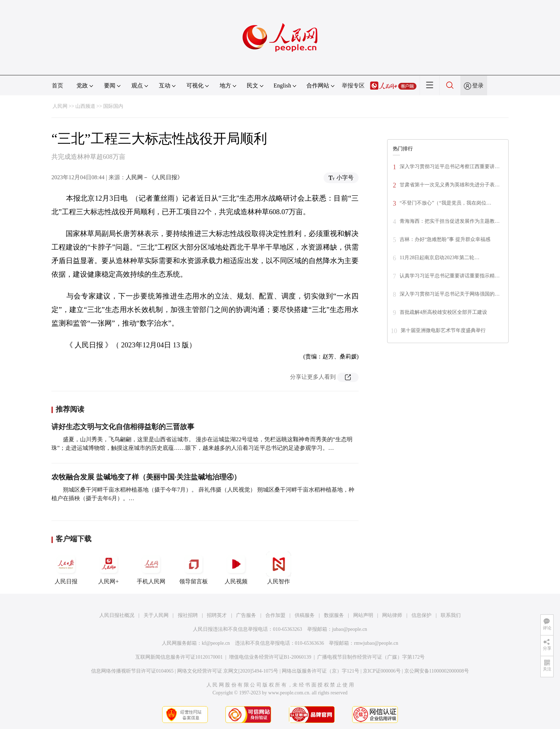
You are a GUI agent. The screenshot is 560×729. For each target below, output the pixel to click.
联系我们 (451, 615)
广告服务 (246, 615)
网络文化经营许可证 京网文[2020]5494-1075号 (228, 671)
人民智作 (279, 568)
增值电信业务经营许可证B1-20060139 (270, 657)
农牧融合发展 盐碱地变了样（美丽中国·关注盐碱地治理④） (146, 477)
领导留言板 (194, 568)
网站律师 (392, 615)
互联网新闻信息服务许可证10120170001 (179, 657)
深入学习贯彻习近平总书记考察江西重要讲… (450, 167)
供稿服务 (305, 615)
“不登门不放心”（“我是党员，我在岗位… (446, 203)
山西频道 (85, 106)
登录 (478, 86)
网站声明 (363, 615)
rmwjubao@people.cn (376, 643)
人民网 (60, 106)
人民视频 (236, 568)
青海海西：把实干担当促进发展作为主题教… (450, 221)
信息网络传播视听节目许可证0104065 (132, 671)
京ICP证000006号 (382, 671)
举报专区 (353, 86)
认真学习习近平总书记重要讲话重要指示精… (450, 276)
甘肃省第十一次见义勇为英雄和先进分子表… (450, 185)
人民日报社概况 (117, 615)
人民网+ (109, 568)
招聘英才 (217, 615)
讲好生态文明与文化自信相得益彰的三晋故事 (123, 427)
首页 (57, 86)
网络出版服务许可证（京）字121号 (321, 671)
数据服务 (334, 615)
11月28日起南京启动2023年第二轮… (439, 258)
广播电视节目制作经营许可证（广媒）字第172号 (371, 657)
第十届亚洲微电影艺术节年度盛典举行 (443, 330)
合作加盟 (275, 615)
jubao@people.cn (350, 629)
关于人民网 (156, 615)
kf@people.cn (216, 643)
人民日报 (66, 568)
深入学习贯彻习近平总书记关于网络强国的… (450, 294)
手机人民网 (151, 568)
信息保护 (421, 615)
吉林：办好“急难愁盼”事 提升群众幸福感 (445, 239)
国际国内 (113, 106)
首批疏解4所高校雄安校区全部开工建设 (443, 312)
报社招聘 (188, 615)
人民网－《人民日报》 (154, 177)
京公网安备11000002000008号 (437, 671)
